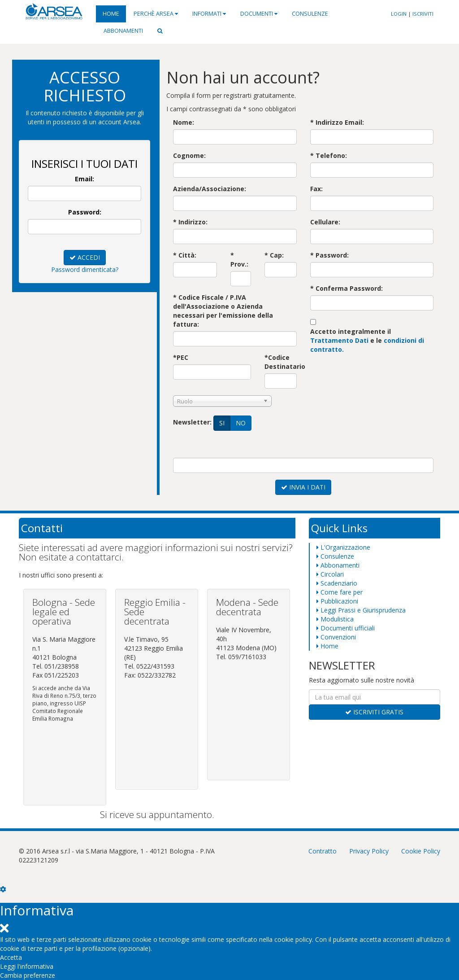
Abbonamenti (123, 31)
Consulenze (310, 14)
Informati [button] (209, 14)
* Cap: (274, 255)
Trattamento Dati (339, 340)
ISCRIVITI (423, 14)
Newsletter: (192, 422)
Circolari (330, 574)
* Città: (185, 255)
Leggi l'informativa (27, 966)
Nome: (184, 122)
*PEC (181, 357)
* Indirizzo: (190, 222)
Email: (84, 179)
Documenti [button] (259, 14)
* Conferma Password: (346, 288)
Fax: (316, 189)
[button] (160, 31)
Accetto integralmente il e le (367, 340)
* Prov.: (239, 260)
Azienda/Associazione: (210, 189)
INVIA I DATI (303, 487)
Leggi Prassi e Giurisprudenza (361, 610)
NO (241, 423)
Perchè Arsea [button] (156, 14)
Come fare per (340, 592)
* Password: (329, 255)
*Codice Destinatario (281, 362)
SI (222, 423)
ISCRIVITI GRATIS (374, 712)
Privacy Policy (369, 851)
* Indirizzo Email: (337, 122)
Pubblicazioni (337, 601)
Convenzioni (336, 637)
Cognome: (189, 155)
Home (111, 14)
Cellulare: (325, 222)
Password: (85, 212)
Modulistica (335, 619)
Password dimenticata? (85, 269)
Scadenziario (337, 583)
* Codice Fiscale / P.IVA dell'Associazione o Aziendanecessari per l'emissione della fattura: (223, 311)
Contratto (323, 851)
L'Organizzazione (343, 547)
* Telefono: (329, 155)
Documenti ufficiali (346, 628)
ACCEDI (85, 257)
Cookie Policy (421, 851)
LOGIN (399, 14)
